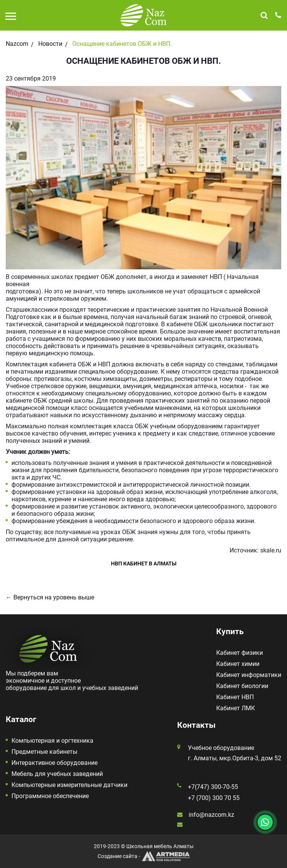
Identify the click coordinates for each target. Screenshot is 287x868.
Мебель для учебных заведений (57, 774)
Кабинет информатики (249, 675)
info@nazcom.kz (211, 815)
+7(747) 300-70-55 (213, 787)
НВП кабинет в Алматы (144, 564)
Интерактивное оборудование (55, 763)
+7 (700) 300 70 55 (214, 798)
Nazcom (17, 44)
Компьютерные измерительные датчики (69, 785)
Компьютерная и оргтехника (52, 741)
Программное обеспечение (50, 796)
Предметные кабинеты (44, 752)
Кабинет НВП (235, 697)
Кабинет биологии (242, 686)
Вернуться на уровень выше (54, 597)
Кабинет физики (240, 653)
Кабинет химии (238, 664)
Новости (50, 44)
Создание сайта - (144, 856)
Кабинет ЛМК (236, 708)
